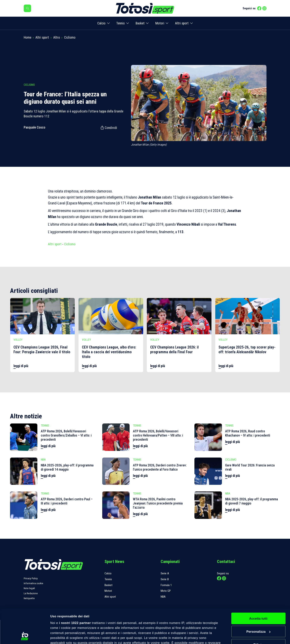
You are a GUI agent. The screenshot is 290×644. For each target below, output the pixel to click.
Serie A (165, 573)
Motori (160, 23)
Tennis (120, 23)
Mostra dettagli (62, 636)
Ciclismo (70, 37)
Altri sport (182, 23)
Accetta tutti (258, 586)
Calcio (101, 23)
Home (28, 37)
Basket (140, 23)
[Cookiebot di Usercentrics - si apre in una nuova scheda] (25, 636)
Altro (57, 37)
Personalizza (259, 599)
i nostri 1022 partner (75, 590)
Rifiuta (258, 612)
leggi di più (21, 366)
